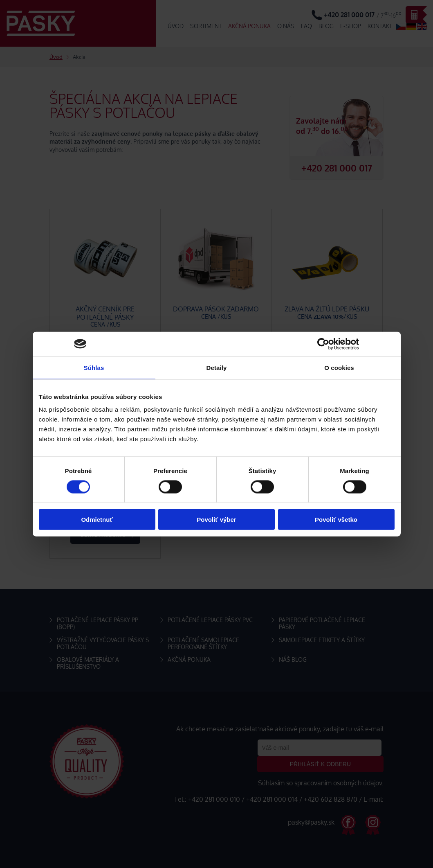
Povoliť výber (216, 520)
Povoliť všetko (336, 520)
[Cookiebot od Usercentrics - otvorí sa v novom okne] (323, 344)
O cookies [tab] (339, 367)
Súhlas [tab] (94, 367)
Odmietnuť (97, 520)
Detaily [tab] (217, 367)
